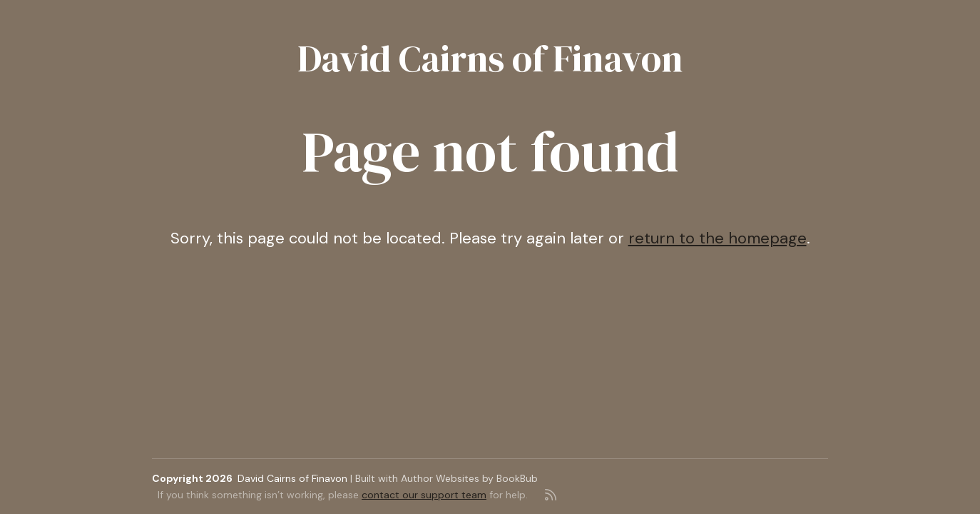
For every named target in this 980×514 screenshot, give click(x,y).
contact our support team (424, 495)
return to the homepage (718, 238)
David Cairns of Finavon (490, 58)
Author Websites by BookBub (469, 478)
